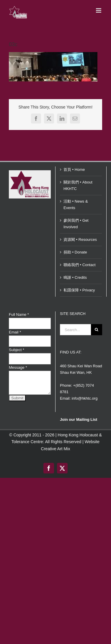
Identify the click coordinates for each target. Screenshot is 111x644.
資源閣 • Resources (80, 240)
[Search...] (75, 330)
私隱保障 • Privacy (79, 290)
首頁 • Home (74, 170)
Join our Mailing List (79, 419)
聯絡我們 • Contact (80, 265)
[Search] (97, 330)
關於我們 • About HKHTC (78, 185)
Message (18, 367)
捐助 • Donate (75, 252)
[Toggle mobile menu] (99, 10)
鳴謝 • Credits (75, 277)
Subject (17, 350)
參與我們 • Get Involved (76, 224)
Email (15, 332)
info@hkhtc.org (85, 398)
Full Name (19, 315)
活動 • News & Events (76, 205)
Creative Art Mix (56, 449)
